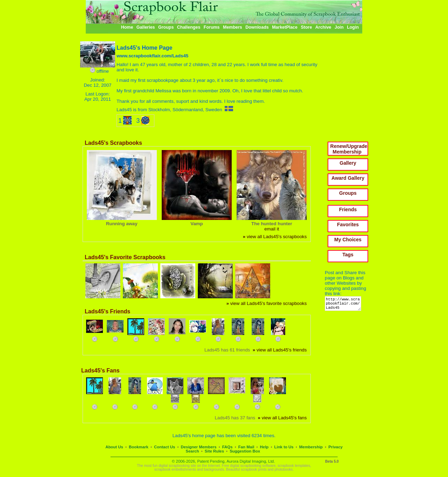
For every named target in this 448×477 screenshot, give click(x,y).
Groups (166, 27)
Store (306, 27)
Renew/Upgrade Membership (349, 149)
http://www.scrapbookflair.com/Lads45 (344, 305)
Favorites (348, 225)
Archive (323, 27)
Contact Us (164, 447)
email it (272, 229)
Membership (311, 447)
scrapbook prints (254, 469)
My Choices (348, 240)
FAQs (227, 447)
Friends (348, 209)
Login (353, 27)
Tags (348, 255)
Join (339, 27)
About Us (114, 447)
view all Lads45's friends (280, 350)
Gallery (348, 163)
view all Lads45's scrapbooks (275, 237)
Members (233, 27)
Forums (212, 27)
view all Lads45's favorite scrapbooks (267, 303)
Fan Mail (246, 447)
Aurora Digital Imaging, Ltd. (251, 461)
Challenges (189, 27)
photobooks (283, 469)
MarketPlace (285, 27)
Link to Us (284, 447)
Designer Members (198, 447)
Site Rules (214, 451)
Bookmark (139, 447)
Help (264, 447)
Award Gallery (348, 178)
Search (192, 451)
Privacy (335, 447)
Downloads (257, 27)
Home (127, 27)
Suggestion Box (245, 451)
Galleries (146, 27)
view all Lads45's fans (282, 418)
